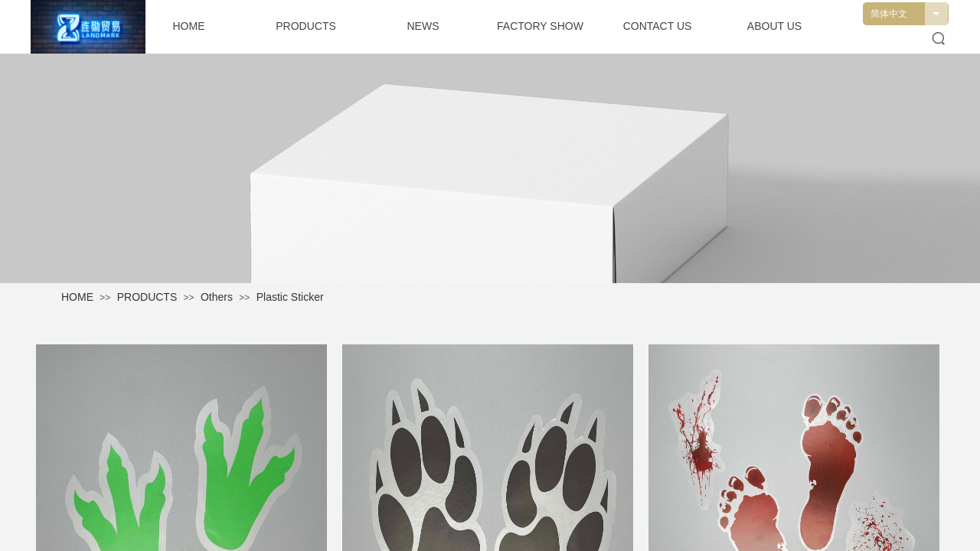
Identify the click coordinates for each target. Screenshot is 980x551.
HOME (77, 297)
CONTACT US (658, 26)
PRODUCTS (147, 297)
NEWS (423, 26)
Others (217, 297)
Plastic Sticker (290, 297)
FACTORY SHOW (540, 26)
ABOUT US (774, 26)
